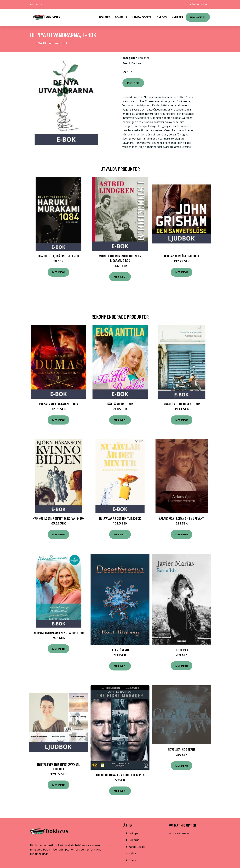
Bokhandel (198, 17)
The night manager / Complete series (120, 775)
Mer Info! (133, 83)
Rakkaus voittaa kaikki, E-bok (59, 404)
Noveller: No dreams (182, 749)
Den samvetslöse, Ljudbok (182, 256)
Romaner (144, 58)
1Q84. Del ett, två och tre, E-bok (59, 256)
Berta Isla (182, 650)
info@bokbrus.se (199, 4)
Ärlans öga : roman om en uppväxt (182, 518)
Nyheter (177, 17)
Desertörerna (120, 650)
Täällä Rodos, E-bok (120, 404)
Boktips (105, 17)
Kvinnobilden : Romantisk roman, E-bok (59, 518)
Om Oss (162, 17)
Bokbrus (121, 17)
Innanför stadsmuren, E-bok (182, 404)
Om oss (133, 860)
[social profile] (42, 4)
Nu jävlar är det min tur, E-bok (120, 518)
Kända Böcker (142, 17)
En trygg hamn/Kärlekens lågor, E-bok (59, 633)
